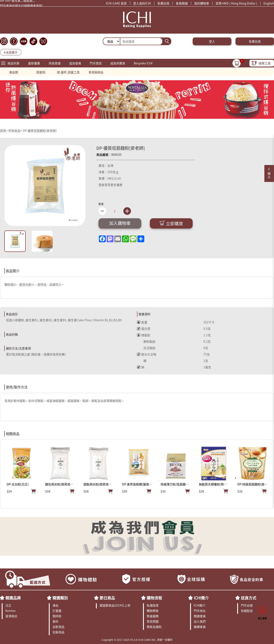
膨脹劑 (41, 72)
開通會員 (200, 616)
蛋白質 (144, 329)
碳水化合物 (147, 354)
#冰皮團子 (11, 52)
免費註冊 (163, 3)
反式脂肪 (146, 348)
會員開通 (182, 3)
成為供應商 (118, 63)
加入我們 (200, 621)
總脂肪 (144, 335)
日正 (8, 605)
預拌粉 (57, 616)
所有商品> (15, 131)
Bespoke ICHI (143, 63)
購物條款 (153, 611)
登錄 (101, 185)
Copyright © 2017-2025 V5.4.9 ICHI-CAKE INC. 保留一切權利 (137, 640)
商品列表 (13, 63)
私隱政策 (153, 605)
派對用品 (58, 627)
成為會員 (75, 63)
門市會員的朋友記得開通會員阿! (22, 6)
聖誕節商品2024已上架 (115, 605)
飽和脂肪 (146, 341)
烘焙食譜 (55, 63)
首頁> (4, 131)
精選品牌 (13, 598)
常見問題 (153, 621)
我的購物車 (202, 3)
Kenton (10, 611)
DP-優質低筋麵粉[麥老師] (40, 131)
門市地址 (200, 611)
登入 (212, 41)
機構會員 (200, 627)
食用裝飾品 (96, 72)
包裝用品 (58, 632)
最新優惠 (34, 63)
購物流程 (154, 598)
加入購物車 (120, 223)
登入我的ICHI (142, 3)
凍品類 (13, 72)
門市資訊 (96, 63)
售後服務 (153, 616)
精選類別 (60, 598)
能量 (142, 322)
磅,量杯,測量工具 (68, 72)
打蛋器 (57, 611)
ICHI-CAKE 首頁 (116, 3)
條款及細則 (154, 627)
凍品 (55, 605)
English (269, 3)
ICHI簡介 (201, 598)
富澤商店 (11, 616)
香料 (55, 621)
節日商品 (107, 598)
